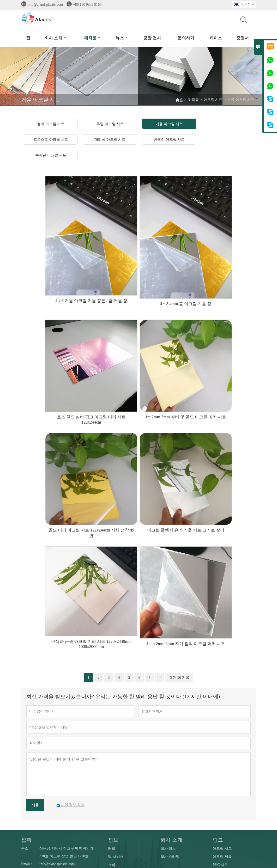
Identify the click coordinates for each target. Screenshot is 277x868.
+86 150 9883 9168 (87, 5)
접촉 (26, 840)
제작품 (92, 38)
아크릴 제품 (222, 857)
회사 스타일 (170, 857)
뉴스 (122, 38)
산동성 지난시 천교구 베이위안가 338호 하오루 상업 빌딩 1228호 (66, 852)
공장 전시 (152, 38)
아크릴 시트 (213, 100)
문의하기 (186, 38)
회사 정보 (168, 849)
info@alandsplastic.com (45, 5)
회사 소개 (55, 38)
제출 (35, 805)
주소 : (26, 848)
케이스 (216, 38)
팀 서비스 (116, 857)
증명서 (243, 38)
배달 (112, 849)
